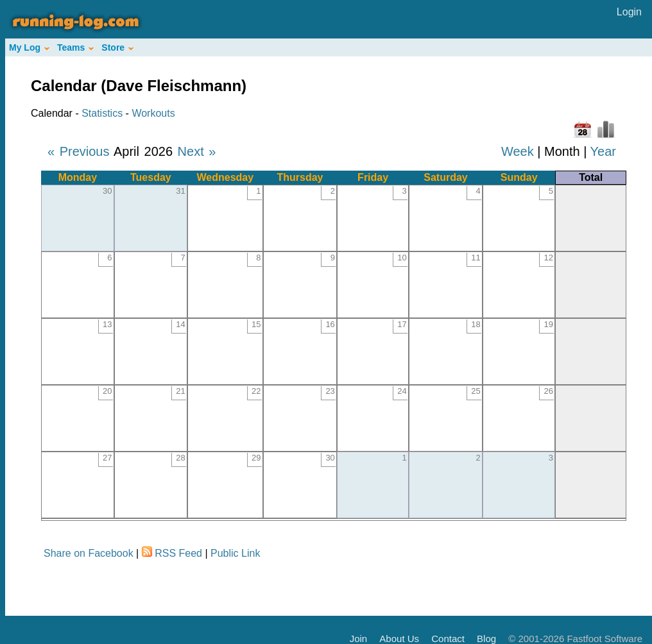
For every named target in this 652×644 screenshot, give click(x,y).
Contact (448, 639)
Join (359, 639)
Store (117, 47)
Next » (197, 151)
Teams (75, 47)
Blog (486, 639)
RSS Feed (178, 553)
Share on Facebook (89, 553)
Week (518, 151)
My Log (29, 47)
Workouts (153, 113)
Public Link (235, 553)
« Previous (79, 151)
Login (629, 12)
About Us (399, 639)
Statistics (102, 113)
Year (603, 151)
